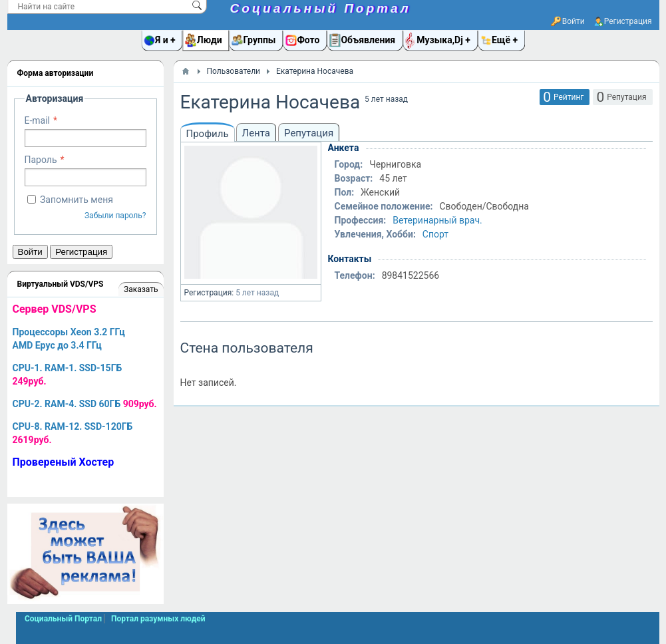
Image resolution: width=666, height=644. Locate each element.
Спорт (435, 234)
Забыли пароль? (115, 216)
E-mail (38, 120)
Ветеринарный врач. (437, 220)
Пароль (41, 160)
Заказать (141, 289)
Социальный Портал (321, 8)
